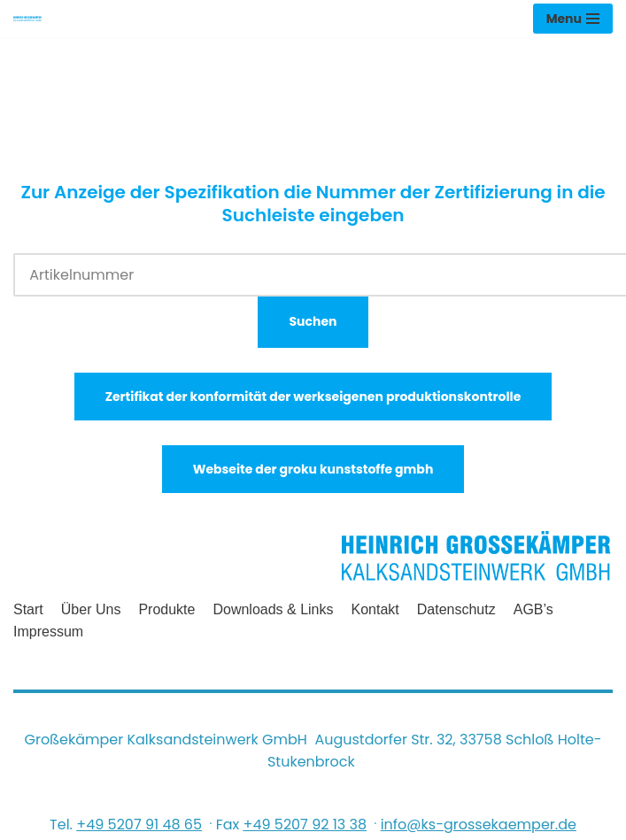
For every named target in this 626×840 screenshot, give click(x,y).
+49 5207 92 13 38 (305, 825)
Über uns (91, 609)
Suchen (313, 321)
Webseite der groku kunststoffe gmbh (313, 469)
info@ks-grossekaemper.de (479, 825)
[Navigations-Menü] (573, 19)
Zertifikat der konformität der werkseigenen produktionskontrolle (313, 397)
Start (28, 609)
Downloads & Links (273, 609)
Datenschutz (456, 609)
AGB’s (533, 609)
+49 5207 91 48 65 (139, 825)
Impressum (48, 632)
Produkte (166, 609)
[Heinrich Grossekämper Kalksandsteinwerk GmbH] (27, 19)
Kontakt (375, 609)
